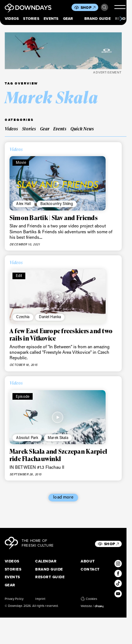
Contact (90, 569)
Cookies (89, 599)
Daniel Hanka (50, 317)
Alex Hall (23, 204)
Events (51, 19)
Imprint (40, 599)
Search (104, 7)
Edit (19, 276)
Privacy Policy (14, 599)
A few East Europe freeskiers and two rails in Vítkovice (61, 334)
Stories (31, 19)
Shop (88, 8)
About (88, 561)
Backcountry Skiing (57, 204)
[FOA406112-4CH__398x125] (63, 51)
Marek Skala (58, 438)
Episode (23, 396)
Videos (12, 19)
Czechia (23, 317)
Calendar (46, 561)
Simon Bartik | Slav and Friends (54, 218)
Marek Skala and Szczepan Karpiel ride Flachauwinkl (58, 455)
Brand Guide (98, 19)
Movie (21, 162)
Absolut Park (27, 438)
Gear (68, 19)
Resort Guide (50, 577)
